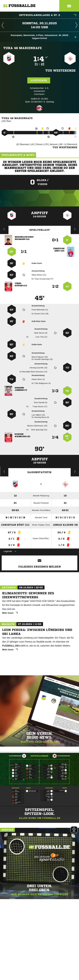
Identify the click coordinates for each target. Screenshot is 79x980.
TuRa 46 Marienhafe (23, 48)
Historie (4, 471)
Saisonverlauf (75, 471)
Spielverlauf (40, 230)
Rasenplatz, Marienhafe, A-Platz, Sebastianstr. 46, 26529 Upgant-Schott (43, 37)
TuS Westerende (60, 70)
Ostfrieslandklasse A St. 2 (48, 15)
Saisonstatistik (39, 472)
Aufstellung (75, 229)
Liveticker (39, 80)
